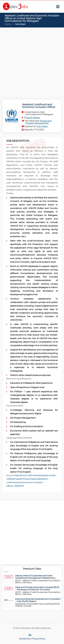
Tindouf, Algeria (32, 118)
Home (8, 24)
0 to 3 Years (42, 126)
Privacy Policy (38, 639)
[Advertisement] (32, 63)
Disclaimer (24, 639)
